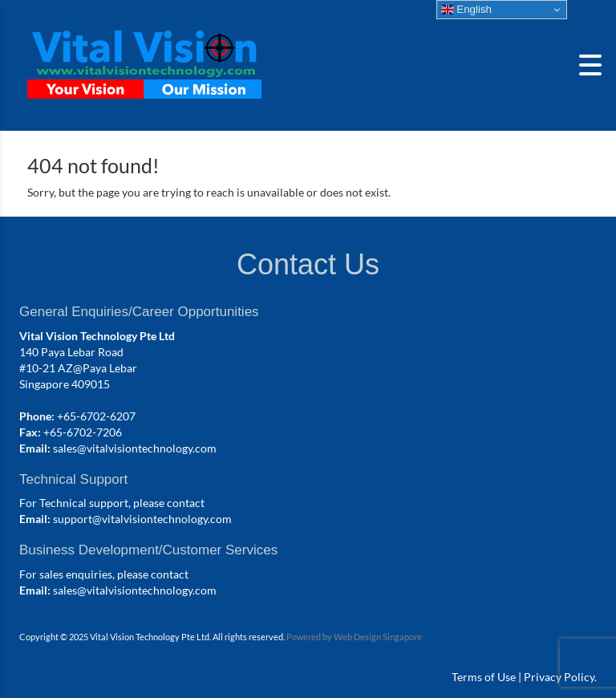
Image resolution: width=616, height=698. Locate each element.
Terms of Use (484, 677)
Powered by (310, 637)
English (466, 10)
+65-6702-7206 (83, 432)
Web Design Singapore (378, 637)
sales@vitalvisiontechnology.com (135, 448)
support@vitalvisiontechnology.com (142, 519)
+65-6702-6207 (96, 416)
